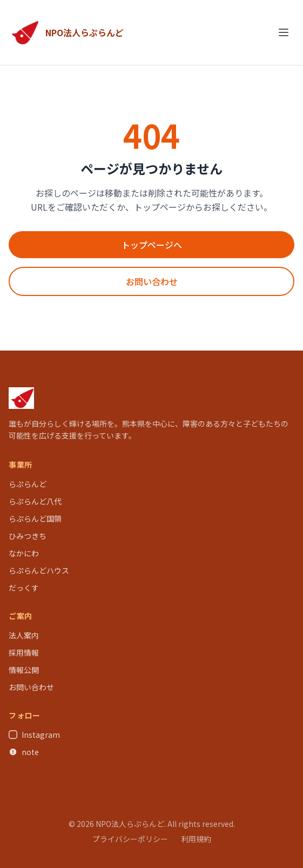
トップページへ (152, 245)
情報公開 (24, 670)
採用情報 (24, 652)
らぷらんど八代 (35, 501)
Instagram (34, 735)
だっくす (24, 588)
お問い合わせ (152, 281)
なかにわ (24, 553)
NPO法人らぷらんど (85, 32)
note (24, 752)
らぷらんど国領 (35, 519)
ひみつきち (28, 536)
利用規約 (196, 839)
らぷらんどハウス (39, 570)
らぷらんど (28, 484)
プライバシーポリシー (130, 839)
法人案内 (24, 635)
